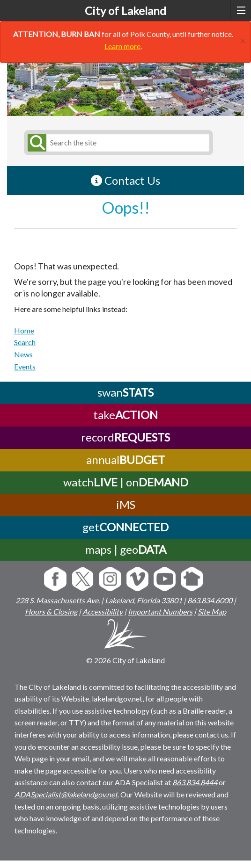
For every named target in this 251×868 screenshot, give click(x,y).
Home (24, 330)
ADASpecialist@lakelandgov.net (66, 794)
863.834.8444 (195, 782)
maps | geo (126, 549)
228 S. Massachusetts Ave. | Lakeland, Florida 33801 (99, 600)
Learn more (122, 46)
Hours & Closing (51, 611)
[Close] (243, 40)
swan (125, 392)
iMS (126, 504)
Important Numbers (160, 611)
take (125, 415)
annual (125, 459)
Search (25, 342)
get (125, 527)
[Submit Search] (36, 143)
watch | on (126, 482)
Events (25, 366)
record (125, 437)
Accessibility (103, 611)
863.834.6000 (210, 600)
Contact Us (125, 180)
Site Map (212, 611)
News (23, 354)
